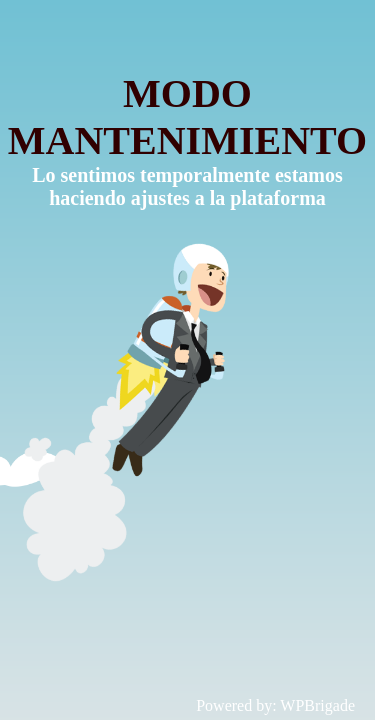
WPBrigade (317, 705)
